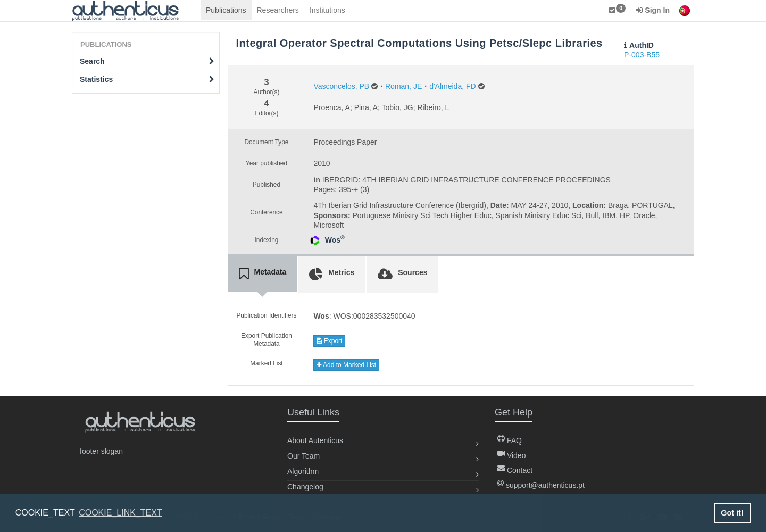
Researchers (278, 10)
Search (147, 61)
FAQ (510, 440)
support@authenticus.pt (541, 485)
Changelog (305, 487)
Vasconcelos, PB (341, 86)
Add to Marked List (346, 365)
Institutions (327, 10)
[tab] (263, 274)
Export (329, 341)
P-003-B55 (642, 55)
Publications (226, 10)
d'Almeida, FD (452, 86)
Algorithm (303, 471)
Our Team (303, 456)
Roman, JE (403, 86)
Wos (335, 240)
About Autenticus (315, 440)
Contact (515, 470)
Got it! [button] (732, 513)
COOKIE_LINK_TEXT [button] (120, 513)
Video (511, 455)
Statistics (147, 79)
